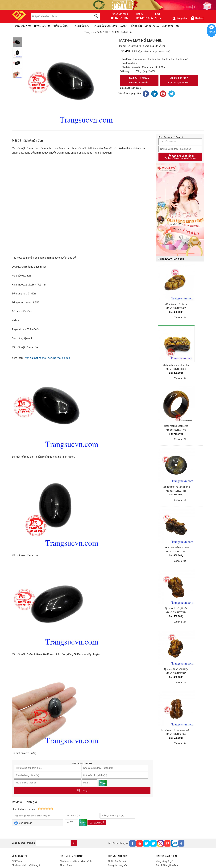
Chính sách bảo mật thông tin (27, 865)
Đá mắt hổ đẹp (62, 358)
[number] (133, 72)
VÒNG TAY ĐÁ (152, 26)
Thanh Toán (66, 865)
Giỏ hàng (197, 18)
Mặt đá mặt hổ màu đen (38, 358)
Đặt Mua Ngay (139, 81)
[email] (53, 843)
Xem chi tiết (180, 318)
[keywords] (60, 16)
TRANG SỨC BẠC (81, 26)
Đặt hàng (82, 790)
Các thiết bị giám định (167, 865)
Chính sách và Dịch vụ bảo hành (76, 861)
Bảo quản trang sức (118, 865)
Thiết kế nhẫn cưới (117, 861)
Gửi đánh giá (97, 823)
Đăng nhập (180, 18)
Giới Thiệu (17, 861)
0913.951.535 (179, 81)
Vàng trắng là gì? (164, 861)
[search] (97, 16)
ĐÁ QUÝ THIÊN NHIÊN (131, 26)
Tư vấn (212, 32)
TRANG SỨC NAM (22, 26)
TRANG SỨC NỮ (42, 26)
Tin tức (159, 18)
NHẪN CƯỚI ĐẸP (61, 26)
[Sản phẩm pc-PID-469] (180, 210)
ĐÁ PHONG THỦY (170, 26)
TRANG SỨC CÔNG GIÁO (105, 26)
